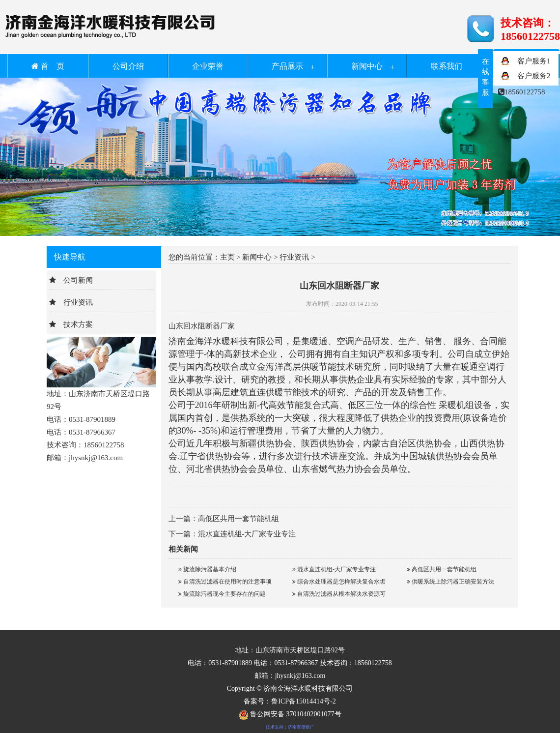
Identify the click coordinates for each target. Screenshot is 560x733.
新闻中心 (367, 66)
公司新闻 (78, 280)
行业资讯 (78, 302)
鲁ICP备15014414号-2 (303, 701)
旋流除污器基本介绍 (207, 569)
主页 (227, 257)
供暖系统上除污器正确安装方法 (450, 582)
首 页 (48, 66)
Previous (32, 161)
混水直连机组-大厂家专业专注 (247, 534)
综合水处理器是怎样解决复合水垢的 (339, 583)
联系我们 (447, 66)
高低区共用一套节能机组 (238, 519)
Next (528, 161)
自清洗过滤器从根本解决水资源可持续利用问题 (339, 595)
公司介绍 (128, 66)
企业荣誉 (208, 66)
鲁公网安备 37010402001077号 (290, 714)
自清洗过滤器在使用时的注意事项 (225, 582)
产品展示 (287, 66)
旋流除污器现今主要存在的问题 (222, 594)
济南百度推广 (301, 727)
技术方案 (78, 324)
